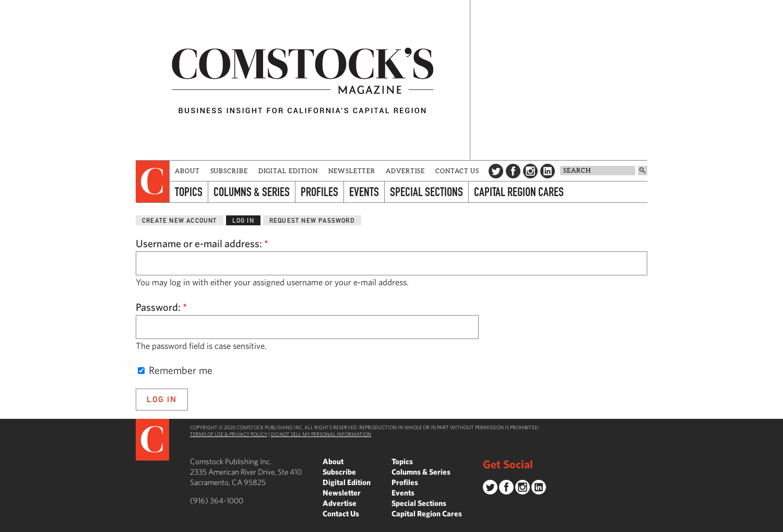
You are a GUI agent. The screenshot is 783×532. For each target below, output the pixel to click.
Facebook (513, 171)
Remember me (175, 370)
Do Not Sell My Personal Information (321, 434)
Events (364, 192)
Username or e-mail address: (202, 243)
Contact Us (457, 171)
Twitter (496, 171)
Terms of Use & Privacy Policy (229, 434)
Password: (161, 307)
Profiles (319, 192)
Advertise (405, 171)
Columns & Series (252, 192)
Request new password (312, 220)
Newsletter (352, 171)
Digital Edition (288, 171)
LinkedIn (548, 171)
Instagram (530, 171)
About (187, 171)
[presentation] (153, 182)
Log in (243, 220)
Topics (189, 192)
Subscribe (229, 171)
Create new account (180, 220)
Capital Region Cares (519, 192)
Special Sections (426, 192)
